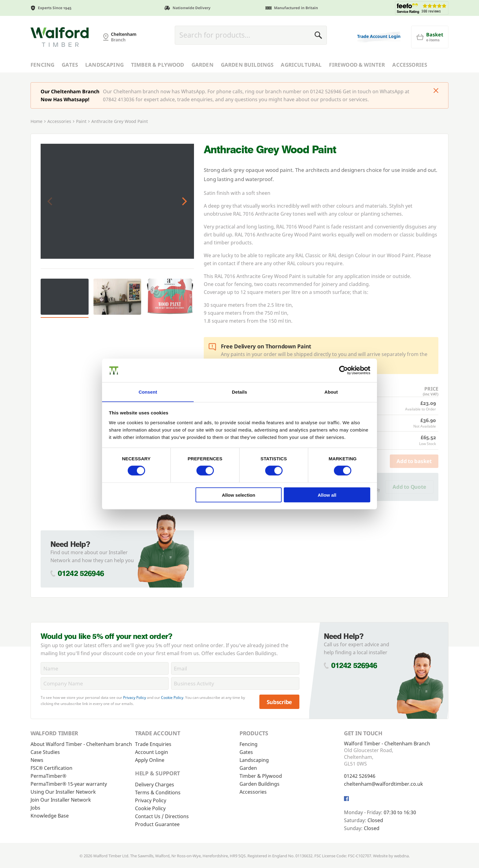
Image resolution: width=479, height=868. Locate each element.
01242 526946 (81, 573)
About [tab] (331, 392)
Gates (70, 65)
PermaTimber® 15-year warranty (69, 784)
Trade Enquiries (153, 744)
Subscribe (280, 702)
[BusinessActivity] (235, 683)
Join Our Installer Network (61, 800)
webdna (401, 856)
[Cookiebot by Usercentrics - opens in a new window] (344, 370)
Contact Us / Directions (162, 816)
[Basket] (430, 37)
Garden (203, 65)
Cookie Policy (172, 697)
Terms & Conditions (158, 792)
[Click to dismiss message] (436, 91)
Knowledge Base (50, 816)
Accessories (410, 65)
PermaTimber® (48, 776)
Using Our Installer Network (63, 792)
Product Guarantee (157, 824)
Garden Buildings (247, 65)
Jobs (35, 808)
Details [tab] (239, 392)
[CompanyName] (105, 683)
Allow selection (238, 495)
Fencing (42, 65)
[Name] (105, 668)
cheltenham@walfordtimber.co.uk (384, 784)
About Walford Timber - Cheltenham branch (81, 744)
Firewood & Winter (357, 65)
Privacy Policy (135, 697)
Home (37, 121)
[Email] (235, 668)
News (37, 760)
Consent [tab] (148, 392)
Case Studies (45, 752)
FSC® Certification (51, 768)
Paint (81, 121)
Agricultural (301, 65)
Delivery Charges (155, 785)
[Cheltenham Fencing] (60, 37)
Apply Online (150, 760)
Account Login (152, 752)
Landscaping (104, 65)
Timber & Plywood (158, 65)
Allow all (327, 495)
